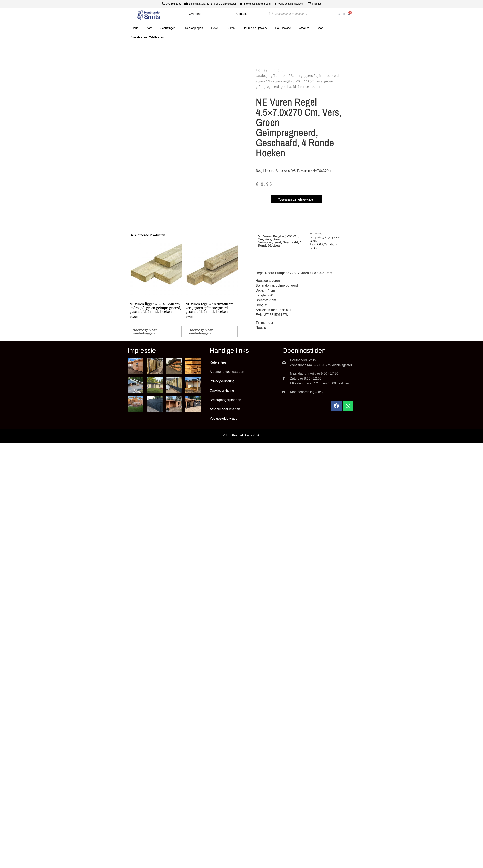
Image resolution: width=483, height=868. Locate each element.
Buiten (231, 28)
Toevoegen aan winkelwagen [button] (145, 332)
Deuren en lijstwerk (255, 28)
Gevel (215, 28)
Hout (135, 28)
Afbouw (304, 28)
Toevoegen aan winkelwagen (296, 199)
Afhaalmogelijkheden (225, 409)
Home (261, 70)
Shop (320, 28)
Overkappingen (193, 28)
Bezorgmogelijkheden (225, 400)
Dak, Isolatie (283, 28)
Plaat (149, 28)
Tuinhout (280, 76)
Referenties (218, 362)
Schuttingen (168, 28)
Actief (320, 244)
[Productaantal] (262, 199)
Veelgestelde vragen (224, 419)
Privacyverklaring (222, 381)
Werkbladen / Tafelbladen (148, 37)
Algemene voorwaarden (227, 372)
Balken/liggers (302, 76)
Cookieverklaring (222, 390)
